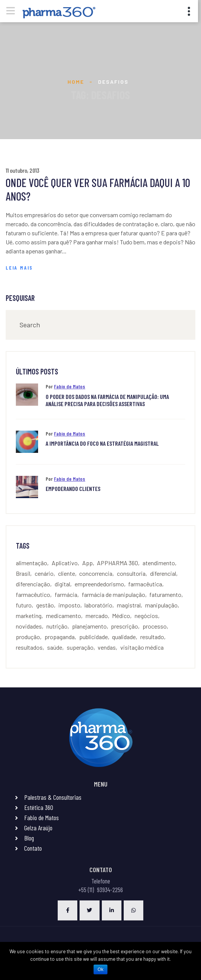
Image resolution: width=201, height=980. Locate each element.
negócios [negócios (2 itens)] (146, 616)
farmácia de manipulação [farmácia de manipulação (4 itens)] (114, 594)
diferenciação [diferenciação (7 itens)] (33, 584)
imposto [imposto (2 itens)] (69, 605)
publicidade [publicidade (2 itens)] (94, 637)
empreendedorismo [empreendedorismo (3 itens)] (99, 584)
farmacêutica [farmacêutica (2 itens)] (145, 584)
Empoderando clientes (73, 488)
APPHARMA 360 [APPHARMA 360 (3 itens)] (117, 563)
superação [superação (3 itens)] (80, 647)
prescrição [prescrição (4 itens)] (124, 626)
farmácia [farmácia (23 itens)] (66, 594)
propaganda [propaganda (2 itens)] (60, 637)
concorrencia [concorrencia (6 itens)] (96, 573)
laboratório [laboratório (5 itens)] (98, 605)
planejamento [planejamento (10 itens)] (89, 626)
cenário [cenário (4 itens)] (44, 573)
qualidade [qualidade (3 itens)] (124, 637)
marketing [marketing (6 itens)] (29, 616)
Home (76, 82)
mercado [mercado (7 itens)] (97, 616)
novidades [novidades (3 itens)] (29, 626)
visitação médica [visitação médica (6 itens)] (142, 647)
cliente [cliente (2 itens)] (67, 573)
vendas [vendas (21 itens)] (107, 647)
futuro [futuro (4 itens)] (24, 605)
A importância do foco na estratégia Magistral (102, 443)
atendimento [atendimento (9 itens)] (159, 563)
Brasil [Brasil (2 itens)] (23, 573)
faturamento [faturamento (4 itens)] (165, 594)
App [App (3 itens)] (87, 563)
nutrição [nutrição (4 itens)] (57, 626)
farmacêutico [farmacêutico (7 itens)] (33, 594)
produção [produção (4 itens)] (28, 637)
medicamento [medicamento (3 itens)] (64, 616)
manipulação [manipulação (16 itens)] (161, 605)
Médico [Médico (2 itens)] (121, 616)
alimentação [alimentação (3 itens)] (31, 563)
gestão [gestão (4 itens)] (45, 605)
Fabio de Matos (70, 386)
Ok (100, 969)
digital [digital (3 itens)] (62, 584)
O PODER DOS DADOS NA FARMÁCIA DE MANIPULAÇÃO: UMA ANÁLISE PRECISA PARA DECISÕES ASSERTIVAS (107, 400)
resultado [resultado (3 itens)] (152, 637)
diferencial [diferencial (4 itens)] (163, 573)
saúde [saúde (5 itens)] (55, 647)
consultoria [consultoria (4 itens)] (131, 573)
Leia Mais (19, 268)
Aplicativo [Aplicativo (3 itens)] (65, 563)
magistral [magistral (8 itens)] (129, 605)
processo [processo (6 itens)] (155, 626)
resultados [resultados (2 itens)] (29, 647)
